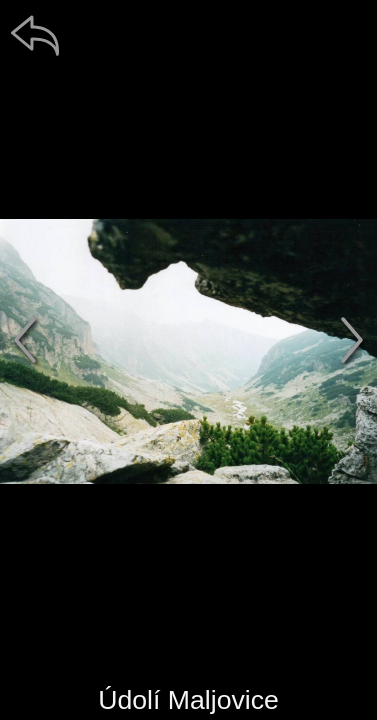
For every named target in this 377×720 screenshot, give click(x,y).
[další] (352, 340)
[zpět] (35, 35)
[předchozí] (25, 340)
